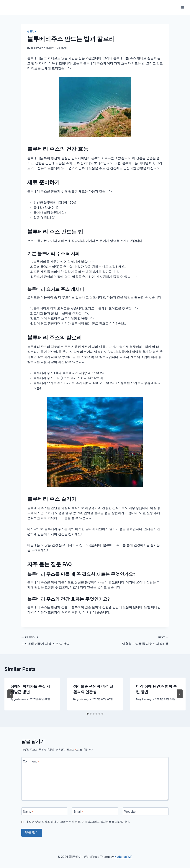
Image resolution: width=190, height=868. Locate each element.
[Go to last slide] (10, 694)
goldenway (37, 48)
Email (79, 812)
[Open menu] (182, 7)
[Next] (180, 694)
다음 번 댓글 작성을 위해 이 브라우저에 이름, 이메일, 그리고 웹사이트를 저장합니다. (78, 822)
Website (130, 812)
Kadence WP (123, 857)
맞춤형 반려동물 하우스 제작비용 (133, 640)
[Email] (95, 811)
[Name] (44, 811)
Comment (31, 761)
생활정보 (32, 31)
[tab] (88, 714)
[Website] (146, 811)
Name (28, 812)
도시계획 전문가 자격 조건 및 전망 (57, 640)
